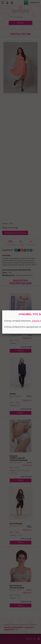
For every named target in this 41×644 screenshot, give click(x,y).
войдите (36, 321)
